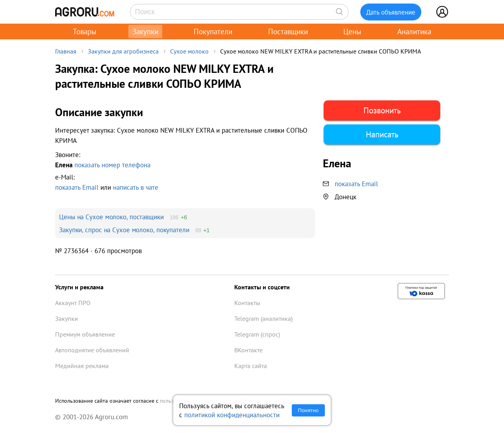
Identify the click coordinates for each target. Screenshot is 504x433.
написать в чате (136, 187)
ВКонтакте (248, 350)
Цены (352, 31)
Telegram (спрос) (257, 334)
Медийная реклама (82, 366)
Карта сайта (251, 366)
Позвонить (382, 110)
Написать (382, 134)
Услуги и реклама (79, 287)
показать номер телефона (112, 165)
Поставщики (288, 31)
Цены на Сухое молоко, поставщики (111, 217)
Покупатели (213, 31)
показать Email (77, 187)
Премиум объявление (85, 334)
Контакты (247, 303)
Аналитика (414, 31)
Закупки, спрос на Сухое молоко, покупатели (124, 230)
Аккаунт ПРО (73, 303)
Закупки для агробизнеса (123, 51)
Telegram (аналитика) (263, 318)
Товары (85, 31)
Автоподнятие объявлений (92, 350)
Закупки (145, 31)
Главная (66, 51)
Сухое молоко (189, 51)
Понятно (308, 410)
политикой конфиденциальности (232, 415)
